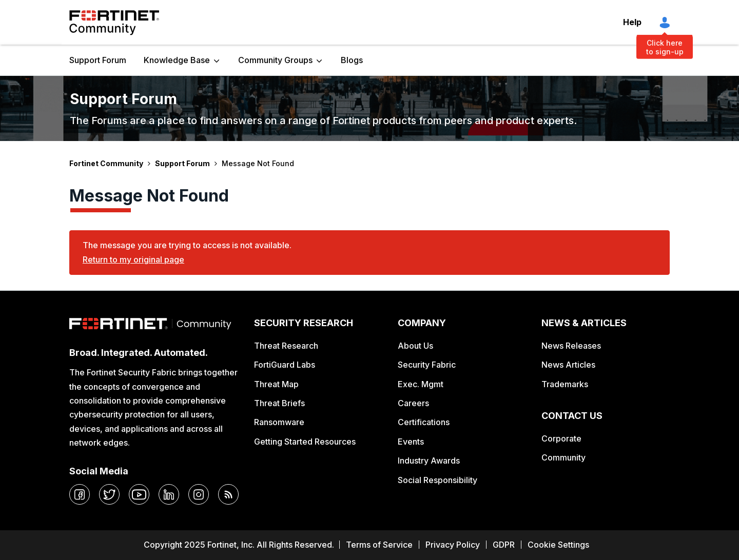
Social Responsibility (437, 480)
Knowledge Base (177, 60)
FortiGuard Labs (285, 365)
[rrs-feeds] (228, 494)
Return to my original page (133, 259)
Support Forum (98, 60)
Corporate (561, 438)
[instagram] (199, 494)
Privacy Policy (453, 545)
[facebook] (80, 494)
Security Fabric (427, 365)
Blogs (352, 60)
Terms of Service (379, 545)
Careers (413, 403)
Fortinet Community (114, 23)
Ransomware (279, 422)
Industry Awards (429, 461)
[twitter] (109, 494)
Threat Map (276, 384)
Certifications (424, 422)
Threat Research (286, 346)
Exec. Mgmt (421, 384)
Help (632, 22)
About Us (415, 346)
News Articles (568, 365)
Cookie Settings (558, 545)
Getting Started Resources (305, 442)
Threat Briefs (279, 403)
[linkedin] (169, 494)
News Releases (571, 346)
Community (563, 457)
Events (411, 442)
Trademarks (565, 384)
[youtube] (139, 494)
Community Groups (275, 60)
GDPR (504, 545)
